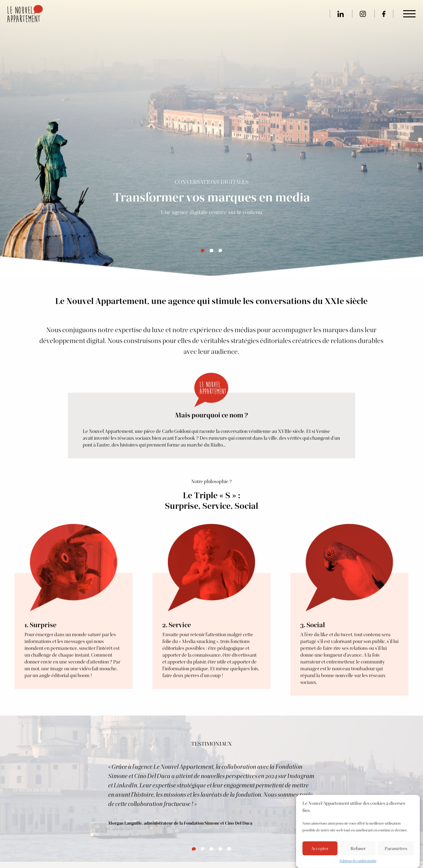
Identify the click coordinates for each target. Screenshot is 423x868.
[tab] (203, 251)
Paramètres (396, 848)
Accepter (320, 848)
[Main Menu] (409, 14)
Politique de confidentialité (358, 861)
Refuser (358, 848)
